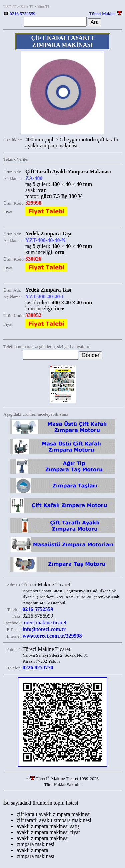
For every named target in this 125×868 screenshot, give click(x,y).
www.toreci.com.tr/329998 (52, 636)
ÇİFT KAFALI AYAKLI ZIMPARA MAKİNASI (62, 41)
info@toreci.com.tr (44, 629)
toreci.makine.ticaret (44, 622)
